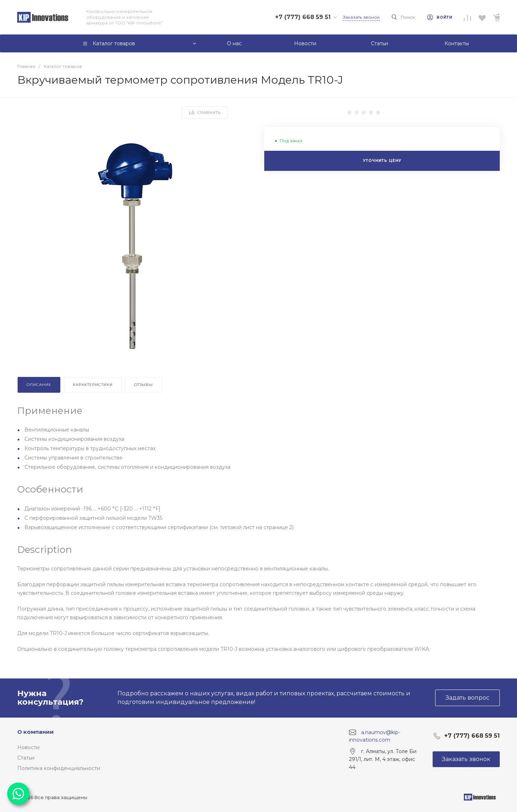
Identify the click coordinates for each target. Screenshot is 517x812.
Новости (28, 747)
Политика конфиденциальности (59, 768)
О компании (36, 732)
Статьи (26, 758)
